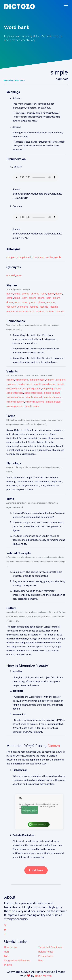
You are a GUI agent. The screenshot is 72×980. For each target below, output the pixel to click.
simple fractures (15, 397)
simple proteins (15, 406)
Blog (41, 961)
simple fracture (52, 393)
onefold (11, 275)
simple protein (53, 402)
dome (58, 294)
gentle (58, 257)
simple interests (52, 397)
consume (11, 307)
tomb (17, 298)
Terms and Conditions (50, 947)
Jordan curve (25, 384)
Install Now (36, 870)
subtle (49, 257)
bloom (32, 298)
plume (41, 302)
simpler (50, 380)
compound (38, 257)
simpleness (22, 380)
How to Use (10, 947)
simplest (61, 380)
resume (50, 302)
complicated (24, 257)
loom (25, 298)
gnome (25, 294)
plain (19, 275)
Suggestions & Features (17, 961)
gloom (56, 298)
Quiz (7, 952)
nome (9, 294)
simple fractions (33, 393)
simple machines (35, 402)
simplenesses (37, 380)
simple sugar (32, 406)
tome (17, 294)
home (51, 294)
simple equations (52, 389)
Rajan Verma (43, 976)
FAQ (6, 956)
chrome (35, 294)
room (49, 298)
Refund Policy (46, 952)
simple (10, 380)
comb (10, 298)
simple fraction (15, 393)
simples (12, 384)
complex (11, 257)
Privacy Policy (46, 956)
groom (33, 302)
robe (43, 294)
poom (41, 298)
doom (10, 302)
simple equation (32, 389)
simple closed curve (45, 384)
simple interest (34, 397)
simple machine (15, 402)
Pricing (8, 965)
